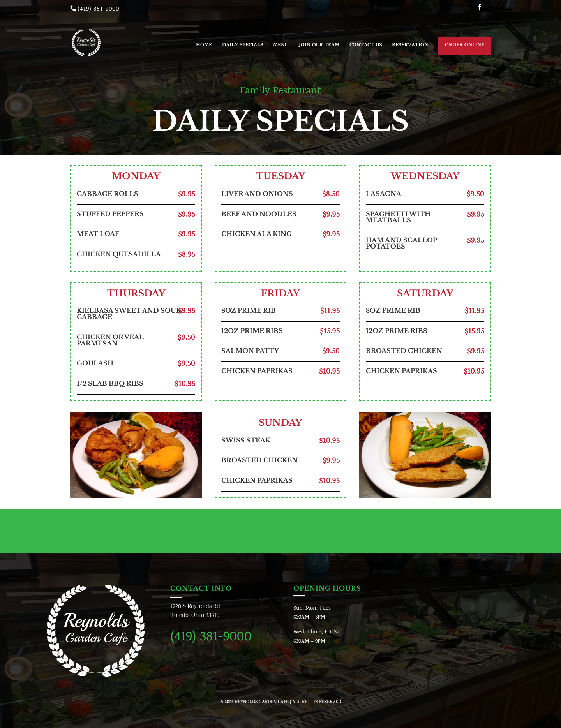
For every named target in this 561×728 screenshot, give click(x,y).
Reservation (410, 46)
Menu (281, 46)
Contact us (366, 46)
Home (204, 46)
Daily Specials (243, 46)
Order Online (465, 46)
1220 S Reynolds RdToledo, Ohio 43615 (195, 611)
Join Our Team (319, 46)
